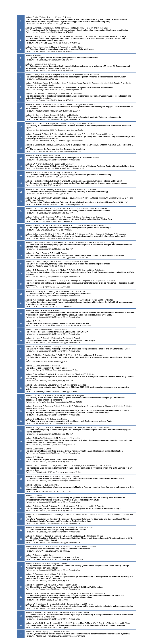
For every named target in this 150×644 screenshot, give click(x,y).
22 (21, 219)
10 (21, 108)
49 (21, 479)
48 (21, 469)
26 (21, 255)
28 (21, 273)
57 (21, 557)
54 (21, 530)
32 (21, 314)
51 (21, 499)
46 (21, 451)
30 (21, 294)
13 (21, 137)
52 (21, 508)
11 (21, 117)
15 (21, 158)
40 (21, 388)
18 (21, 183)
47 (21, 459)
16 (21, 166)
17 (21, 175)
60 (21, 587)
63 (21, 616)
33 (21, 323)
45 (21, 441)
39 (21, 378)
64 (21, 625)
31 (21, 303)
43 (21, 421)
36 (21, 349)
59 (21, 578)
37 (21, 358)
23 (21, 228)
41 (21, 399)
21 (21, 211)
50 (21, 488)
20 (21, 201)
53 (21, 519)
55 (21, 539)
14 (21, 148)
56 (21, 549)
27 (21, 264)
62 (21, 606)
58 (21, 567)
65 (21, 634)
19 (21, 192)
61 (21, 597)
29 (21, 284)
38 (21, 368)
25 (21, 246)
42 (21, 411)
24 (21, 236)
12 (21, 127)
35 (21, 340)
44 (21, 431)
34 (21, 332)
